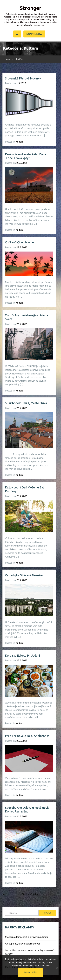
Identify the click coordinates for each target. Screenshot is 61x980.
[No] (57, 968)
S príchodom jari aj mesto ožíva (26, 403)
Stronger (30, 8)
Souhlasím (30, 972)
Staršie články (30, 894)
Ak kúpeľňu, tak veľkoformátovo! (22, 944)
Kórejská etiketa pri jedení (22, 655)
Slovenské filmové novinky (23, 78)
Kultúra (20, 142)
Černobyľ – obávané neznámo (25, 575)
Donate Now (34, 34)
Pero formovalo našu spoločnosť (27, 736)
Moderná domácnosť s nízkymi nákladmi (26, 937)
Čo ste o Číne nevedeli (20, 242)
